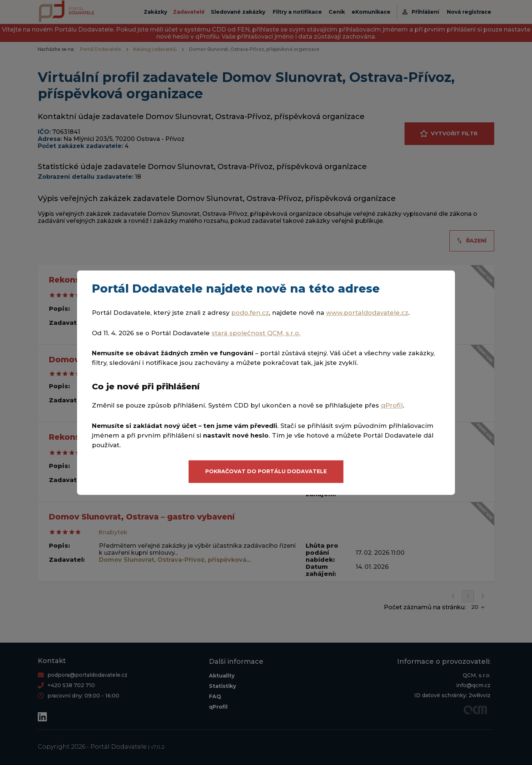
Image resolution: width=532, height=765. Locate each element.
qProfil (392, 406)
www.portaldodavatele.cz (367, 313)
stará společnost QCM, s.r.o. (256, 333)
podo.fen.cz (250, 313)
